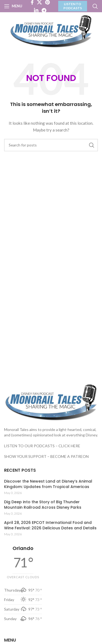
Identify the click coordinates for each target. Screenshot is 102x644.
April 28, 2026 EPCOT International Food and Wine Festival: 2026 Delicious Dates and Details (50, 525)
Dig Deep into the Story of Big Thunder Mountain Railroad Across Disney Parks (43, 505)
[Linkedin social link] (36, 10)
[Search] (95, 6)
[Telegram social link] (44, 10)
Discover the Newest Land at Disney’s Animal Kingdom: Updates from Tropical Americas (48, 484)
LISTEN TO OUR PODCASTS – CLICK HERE (42, 446)
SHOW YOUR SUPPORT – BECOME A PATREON (46, 456)
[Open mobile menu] (13, 6)
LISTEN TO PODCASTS (73, 6)
